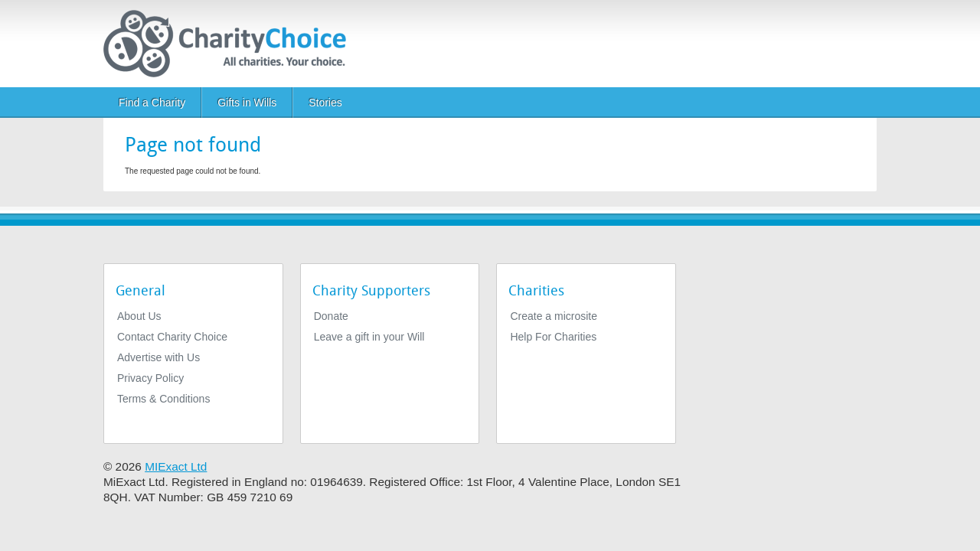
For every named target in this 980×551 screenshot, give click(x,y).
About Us (139, 316)
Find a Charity (152, 103)
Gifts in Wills (247, 103)
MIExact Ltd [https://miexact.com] (176, 466)
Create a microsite (554, 316)
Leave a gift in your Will (369, 337)
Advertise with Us (158, 357)
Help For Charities (553, 337)
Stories (325, 103)
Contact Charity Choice (172, 337)
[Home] (231, 44)
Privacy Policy (150, 378)
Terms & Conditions (163, 399)
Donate (331, 316)
